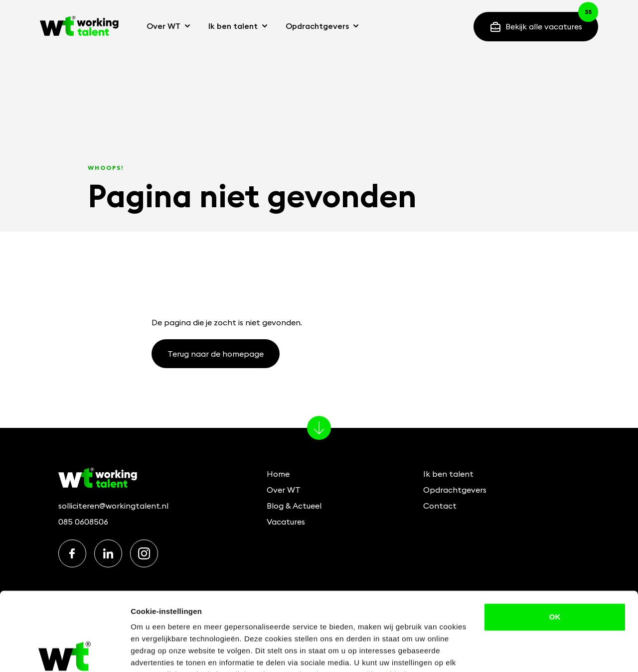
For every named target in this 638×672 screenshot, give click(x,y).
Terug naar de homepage (216, 354)
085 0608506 (83, 522)
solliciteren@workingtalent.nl (113, 506)
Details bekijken (159, 652)
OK (555, 567)
